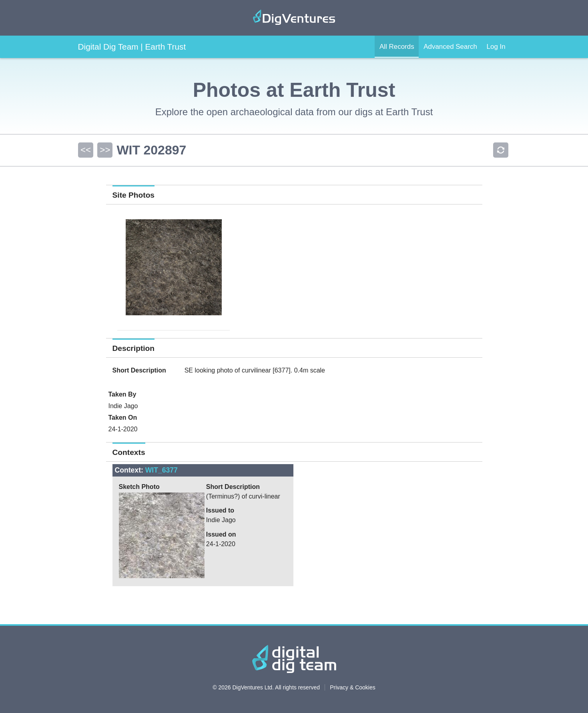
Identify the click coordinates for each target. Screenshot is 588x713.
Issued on (221, 534)
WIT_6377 (162, 470)
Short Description (139, 370)
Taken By (122, 394)
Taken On (123, 418)
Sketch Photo (139, 487)
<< (85, 150)
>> (104, 150)
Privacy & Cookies (353, 687)
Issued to (220, 510)
